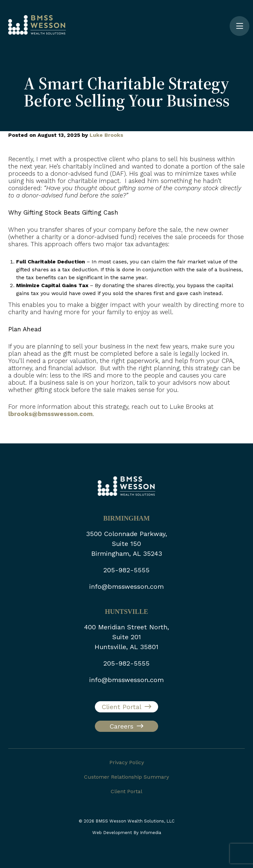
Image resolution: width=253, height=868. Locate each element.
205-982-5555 (126, 570)
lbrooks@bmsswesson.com (50, 414)
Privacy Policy (127, 762)
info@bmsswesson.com (126, 586)
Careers (122, 726)
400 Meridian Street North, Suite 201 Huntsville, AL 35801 (126, 637)
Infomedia (151, 833)
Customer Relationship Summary (126, 777)
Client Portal (122, 707)
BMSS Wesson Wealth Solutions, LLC (135, 821)
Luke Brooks (106, 135)
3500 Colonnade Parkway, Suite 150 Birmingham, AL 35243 (126, 544)
